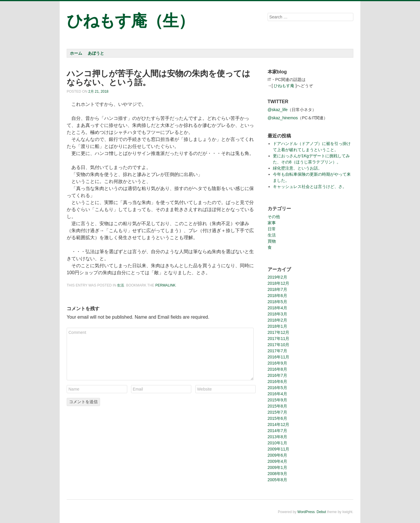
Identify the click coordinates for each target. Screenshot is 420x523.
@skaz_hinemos (283, 118)
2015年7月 (277, 412)
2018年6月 (277, 296)
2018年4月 (277, 308)
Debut (321, 512)
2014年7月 (277, 431)
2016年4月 (277, 394)
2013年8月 (277, 437)
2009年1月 (277, 467)
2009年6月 (277, 455)
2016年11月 (279, 357)
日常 (272, 229)
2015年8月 (277, 406)
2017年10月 (279, 345)
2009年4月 (277, 461)
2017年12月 (279, 332)
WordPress (306, 512)
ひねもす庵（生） (130, 21)
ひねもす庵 (284, 86)
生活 (121, 285)
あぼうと (96, 53)
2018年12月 (279, 283)
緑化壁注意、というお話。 (297, 168)
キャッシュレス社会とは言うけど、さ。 (310, 187)
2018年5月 (277, 302)
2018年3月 (277, 314)
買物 (272, 241)
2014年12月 (279, 424)
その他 (274, 217)
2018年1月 (277, 326)
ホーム (76, 53)
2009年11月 (279, 449)
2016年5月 (277, 388)
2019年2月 (277, 277)
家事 (272, 223)
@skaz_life (278, 110)
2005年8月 (277, 480)
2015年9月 (277, 400)
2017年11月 (279, 339)
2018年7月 (277, 289)
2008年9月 (277, 474)
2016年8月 (277, 369)
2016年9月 (277, 363)
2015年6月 (277, 418)
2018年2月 (277, 320)
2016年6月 (277, 382)
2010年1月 (277, 443)
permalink (165, 285)
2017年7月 (277, 351)
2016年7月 (277, 375)
